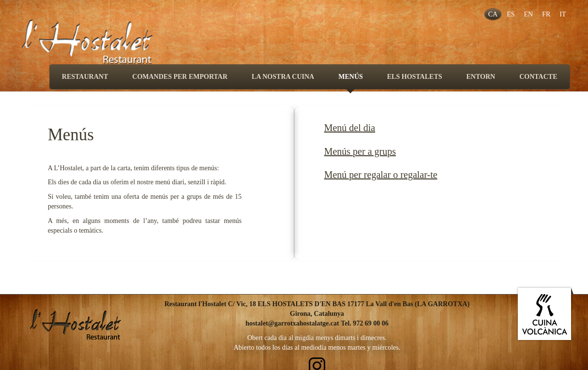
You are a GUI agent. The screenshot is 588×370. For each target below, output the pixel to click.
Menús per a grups (360, 151)
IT (563, 14)
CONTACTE (538, 77)
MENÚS (351, 81)
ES (511, 14)
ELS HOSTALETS (415, 77)
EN (528, 14)
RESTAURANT (85, 77)
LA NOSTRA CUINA (283, 77)
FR (546, 14)
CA (493, 14)
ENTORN (481, 77)
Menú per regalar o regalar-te (381, 175)
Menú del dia (350, 128)
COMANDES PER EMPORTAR (180, 77)
